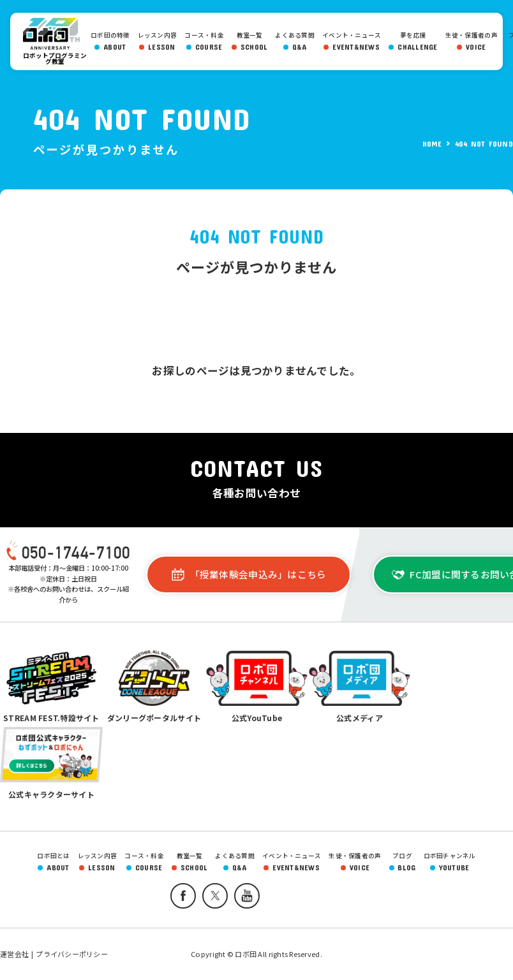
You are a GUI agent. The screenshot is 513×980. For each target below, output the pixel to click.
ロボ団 (55, 34)
